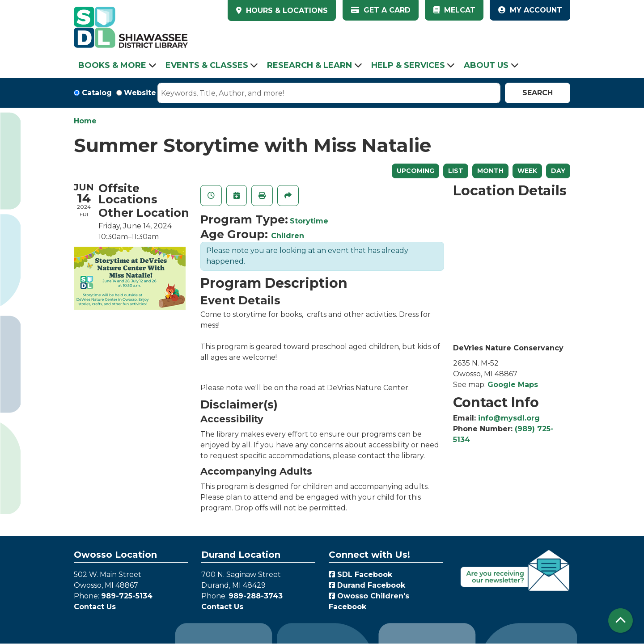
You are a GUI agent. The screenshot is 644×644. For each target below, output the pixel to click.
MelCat (454, 10)
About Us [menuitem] (486, 65)
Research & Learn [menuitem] (309, 65)
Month (490, 171)
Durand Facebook (367, 585)
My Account (530, 10)
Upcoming (415, 171)
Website (140, 93)
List (456, 171)
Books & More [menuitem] (112, 65)
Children (288, 236)
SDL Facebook (360, 575)
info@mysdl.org (509, 418)
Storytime (309, 221)
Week (527, 171)
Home (85, 121)
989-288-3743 (256, 596)
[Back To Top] (621, 621)
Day (558, 171)
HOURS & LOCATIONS (286, 11)
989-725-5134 (127, 596)
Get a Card (381, 10)
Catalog (97, 93)
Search (538, 93)
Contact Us (95, 607)
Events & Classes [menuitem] (207, 65)
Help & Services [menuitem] (408, 65)
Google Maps (513, 385)
